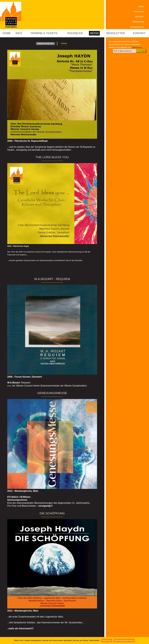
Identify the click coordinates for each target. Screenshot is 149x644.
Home (7, 33)
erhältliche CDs (45, 43)
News (141, 6)
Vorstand (139, 12)
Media (94, 33)
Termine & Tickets (44, 33)
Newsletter (116, 33)
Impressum (138, 22)
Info (19, 33)
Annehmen (107, 640)
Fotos (64, 43)
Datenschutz (137, 27)
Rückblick (75, 33)
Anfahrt (140, 17)
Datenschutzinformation (124, 640)
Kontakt (139, 33)
